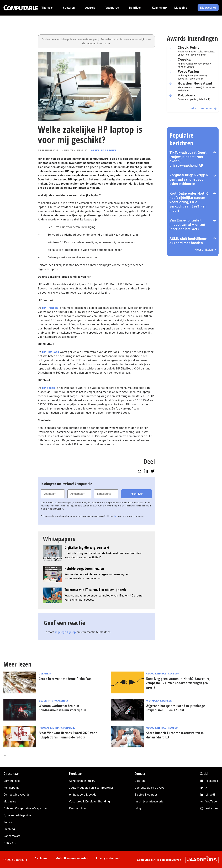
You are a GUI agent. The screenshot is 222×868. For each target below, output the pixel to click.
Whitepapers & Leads (83, 795)
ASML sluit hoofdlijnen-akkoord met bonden (189, 241)
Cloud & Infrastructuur (163, 674)
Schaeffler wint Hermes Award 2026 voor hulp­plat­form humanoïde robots (68, 735)
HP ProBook (50, 308)
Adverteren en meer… (82, 781)
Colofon (140, 781)
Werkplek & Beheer (104, 150)
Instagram (212, 808)
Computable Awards (17, 795)
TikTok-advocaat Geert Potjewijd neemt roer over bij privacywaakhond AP (188, 159)
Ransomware (12, 836)
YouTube (211, 802)
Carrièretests (12, 781)
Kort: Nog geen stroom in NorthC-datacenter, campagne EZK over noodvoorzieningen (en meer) (178, 683)
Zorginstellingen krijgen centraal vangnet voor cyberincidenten (189, 179)
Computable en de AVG (149, 788)
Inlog (138, 808)
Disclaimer (42, 858)
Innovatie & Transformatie (57, 728)
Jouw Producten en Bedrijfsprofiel (91, 788)
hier (116, 516)
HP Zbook (49, 388)
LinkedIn (211, 795)
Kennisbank (11, 788)
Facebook (212, 781)
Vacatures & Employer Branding (89, 802)
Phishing (9, 829)
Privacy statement (108, 858)
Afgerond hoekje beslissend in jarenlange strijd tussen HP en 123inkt (176, 708)
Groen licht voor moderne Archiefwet (65, 679)
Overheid (45, 674)
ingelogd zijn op (65, 632)
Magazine (10, 802)
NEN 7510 (10, 843)
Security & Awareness (54, 701)
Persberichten (78, 808)
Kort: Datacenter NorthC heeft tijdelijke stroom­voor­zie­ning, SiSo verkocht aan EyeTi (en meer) (189, 202)
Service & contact (146, 795)
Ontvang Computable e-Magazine (25, 808)
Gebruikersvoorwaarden (72, 858)
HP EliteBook (51, 352)
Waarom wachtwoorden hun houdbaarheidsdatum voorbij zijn (62, 708)
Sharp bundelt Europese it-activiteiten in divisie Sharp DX (175, 735)
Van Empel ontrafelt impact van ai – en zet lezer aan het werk (187, 225)
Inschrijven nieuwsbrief (150, 802)
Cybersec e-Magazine (17, 815)
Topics (8, 822)
